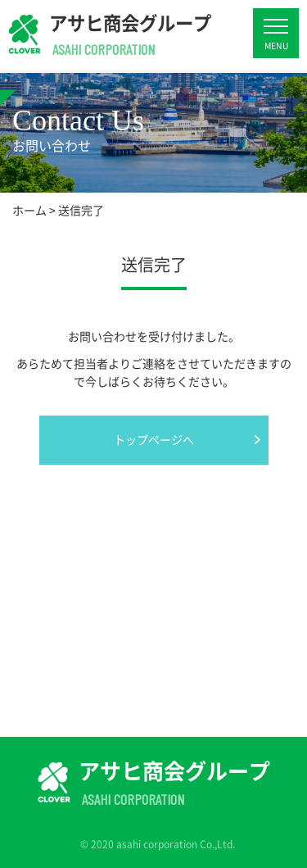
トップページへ (154, 439)
